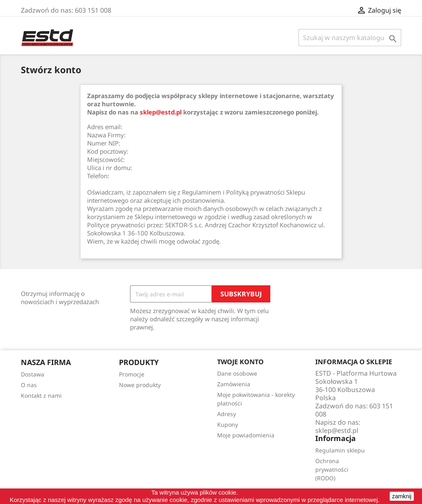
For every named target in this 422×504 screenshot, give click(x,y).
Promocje (132, 374)
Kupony (228, 424)
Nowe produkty (140, 385)
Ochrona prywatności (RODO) (332, 469)
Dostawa (33, 374)
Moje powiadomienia (246, 435)
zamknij (402, 496)
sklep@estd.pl (161, 112)
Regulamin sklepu (340, 450)
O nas (29, 385)
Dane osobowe (237, 373)
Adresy (227, 414)
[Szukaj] (350, 38)
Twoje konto (240, 362)
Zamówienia (234, 384)
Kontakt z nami (41, 395)
